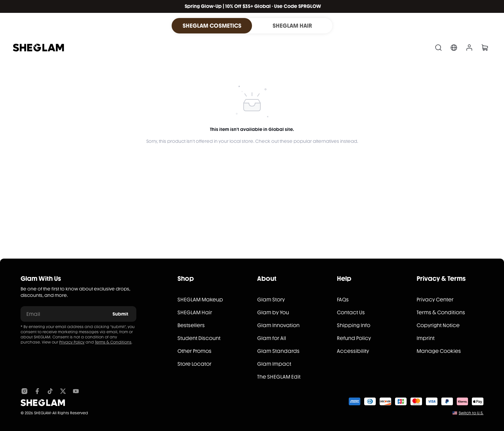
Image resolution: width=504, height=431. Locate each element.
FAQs (343, 300)
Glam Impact (274, 364)
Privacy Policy (72, 342)
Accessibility (353, 351)
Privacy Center (435, 300)
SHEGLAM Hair (195, 312)
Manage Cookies (439, 351)
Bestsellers (191, 325)
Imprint (426, 338)
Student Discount (199, 338)
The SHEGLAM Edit (279, 377)
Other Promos (194, 351)
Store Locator (194, 364)
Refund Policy (354, 338)
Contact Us (351, 312)
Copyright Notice (438, 325)
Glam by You (273, 312)
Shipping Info (354, 325)
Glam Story (271, 300)
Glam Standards (278, 351)
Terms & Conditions (113, 342)
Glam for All (272, 338)
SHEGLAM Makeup (200, 300)
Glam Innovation (278, 325)
